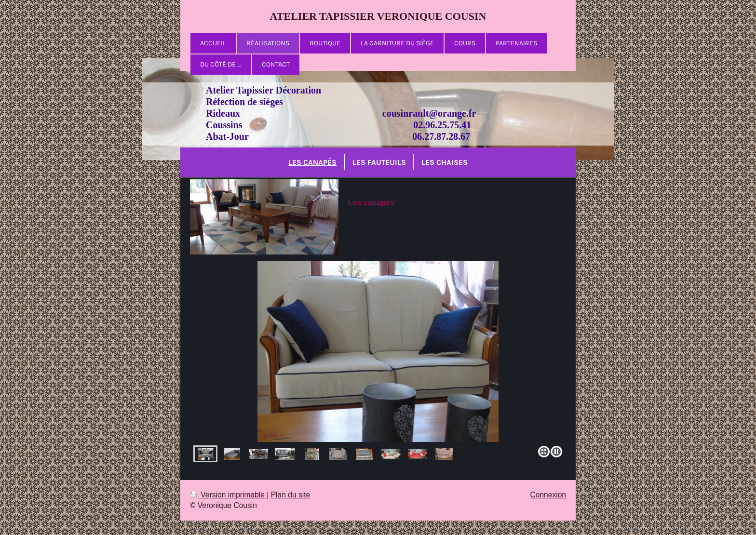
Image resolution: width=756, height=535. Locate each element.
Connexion (548, 495)
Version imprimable (228, 495)
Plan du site (291, 495)
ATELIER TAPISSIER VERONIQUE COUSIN (378, 16)
